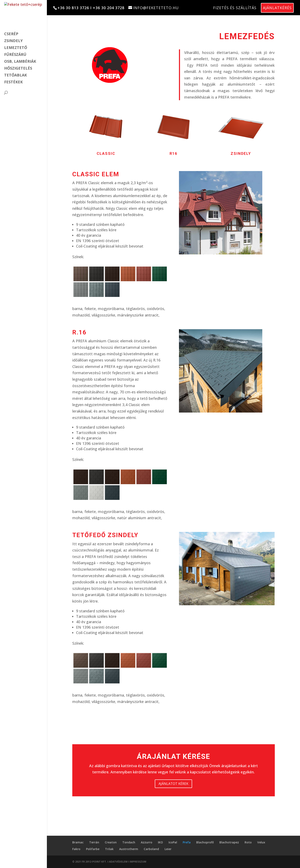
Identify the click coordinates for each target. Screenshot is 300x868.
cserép (11, 34)
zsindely (241, 153)
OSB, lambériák (20, 62)
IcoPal (173, 842)
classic (106, 153)
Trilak (109, 849)
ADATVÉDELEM (119, 862)
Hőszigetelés (18, 69)
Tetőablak (16, 76)
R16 (173, 153)
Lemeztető (16, 48)
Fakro (76, 849)
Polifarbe (93, 849)
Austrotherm (129, 849)
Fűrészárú (15, 55)
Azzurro (147, 842)
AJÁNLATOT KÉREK (173, 784)
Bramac (78, 842)
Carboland (151, 849)
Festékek (13, 82)
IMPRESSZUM (138, 862)
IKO (160, 842)
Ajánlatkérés (277, 8)
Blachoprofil (205, 842)
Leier (168, 849)
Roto (248, 842)
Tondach (129, 842)
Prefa (187, 842)
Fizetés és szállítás (235, 8)
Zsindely (13, 41)
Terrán (94, 842)
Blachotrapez (229, 842)
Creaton (111, 842)
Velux (261, 842)
